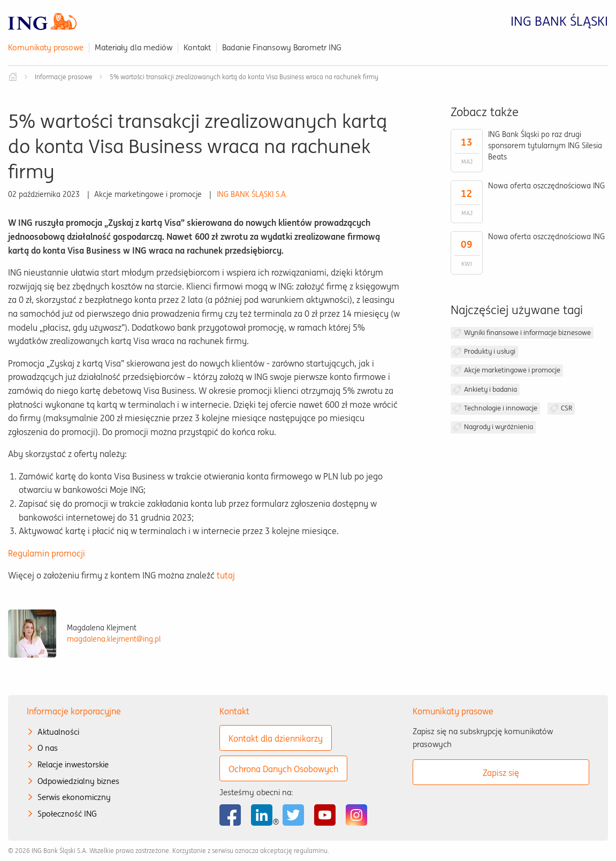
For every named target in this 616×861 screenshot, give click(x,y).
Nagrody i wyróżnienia (499, 427)
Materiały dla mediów (134, 47)
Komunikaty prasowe (46, 47)
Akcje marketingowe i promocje (512, 370)
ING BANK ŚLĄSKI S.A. (252, 194)
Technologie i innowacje (501, 408)
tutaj (226, 575)
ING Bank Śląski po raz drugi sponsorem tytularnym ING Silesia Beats (545, 146)
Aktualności (58, 732)
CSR (566, 408)
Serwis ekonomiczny (74, 797)
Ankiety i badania (490, 389)
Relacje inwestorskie (73, 764)
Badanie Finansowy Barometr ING (282, 47)
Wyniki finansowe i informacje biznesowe (527, 333)
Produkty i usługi (490, 351)
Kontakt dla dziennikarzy (276, 738)
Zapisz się (501, 773)
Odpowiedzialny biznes (78, 781)
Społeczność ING (67, 814)
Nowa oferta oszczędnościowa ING (546, 186)
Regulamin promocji (47, 553)
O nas (48, 748)
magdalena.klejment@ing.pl (114, 639)
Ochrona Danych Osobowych (283, 769)
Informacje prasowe (64, 77)
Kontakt (197, 47)
